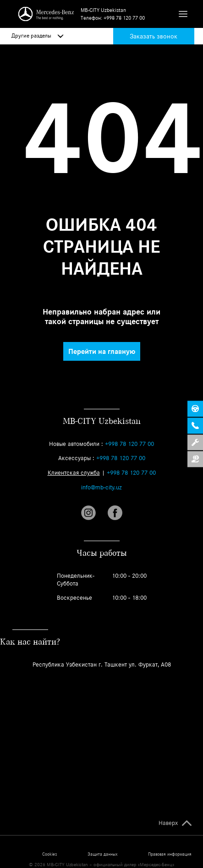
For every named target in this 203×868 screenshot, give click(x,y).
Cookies (49, 854)
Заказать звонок (154, 36)
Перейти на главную (102, 351)
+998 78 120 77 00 (124, 18)
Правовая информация (170, 854)
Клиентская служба (74, 473)
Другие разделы (37, 36)
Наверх (168, 823)
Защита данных (102, 854)
